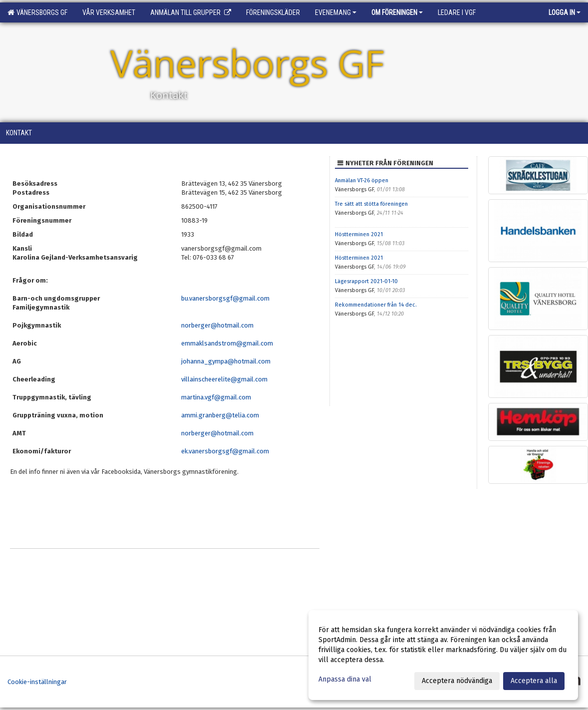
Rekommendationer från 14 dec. (376, 305)
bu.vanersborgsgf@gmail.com (225, 298)
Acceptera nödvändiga (457, 681)
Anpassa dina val (345, 679)
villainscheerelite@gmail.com (224, 379)
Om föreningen (397, 12)
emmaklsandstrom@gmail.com (227, 343)
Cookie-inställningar (37, 682)
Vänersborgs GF (37, 12)
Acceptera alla (534, 681)
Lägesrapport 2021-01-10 (366, 281)
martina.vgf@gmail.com (216, 397)
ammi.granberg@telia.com (220, 415)
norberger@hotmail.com (217, 325)
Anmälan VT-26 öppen (362, 180)
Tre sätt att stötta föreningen (371, 204)
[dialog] (443, 655)
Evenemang (336, 12)
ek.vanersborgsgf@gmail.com (225, 451)
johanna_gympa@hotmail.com (227, 361)
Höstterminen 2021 (359, 234)
